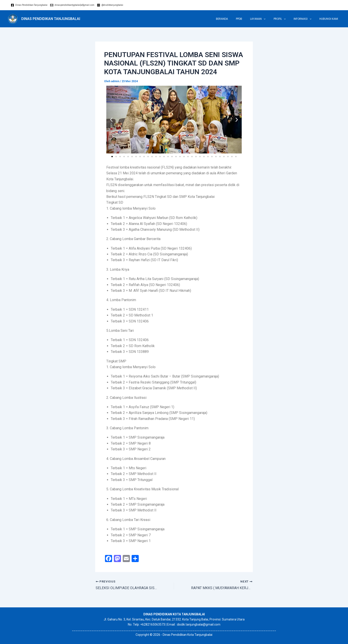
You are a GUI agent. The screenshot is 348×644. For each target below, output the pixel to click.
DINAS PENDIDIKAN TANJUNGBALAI (51, 19)
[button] (111, 120)
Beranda (237, 19)
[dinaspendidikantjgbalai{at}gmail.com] (72, 5)
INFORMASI (306, 19)
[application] (273, 19)
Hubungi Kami (330, 19)
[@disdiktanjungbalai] (110, 5)
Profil (286, 19)
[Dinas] (29, 5)
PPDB (251, 19)
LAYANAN (267, 19)
